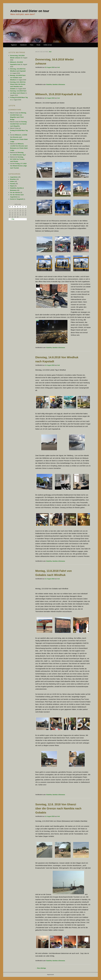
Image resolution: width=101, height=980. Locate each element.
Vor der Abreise (15, 192)
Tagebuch (14, 45)
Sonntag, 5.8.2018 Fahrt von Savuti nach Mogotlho (19, 124)
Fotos (32, 45)
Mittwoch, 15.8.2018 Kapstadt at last (59, 94)
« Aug (12, 219)
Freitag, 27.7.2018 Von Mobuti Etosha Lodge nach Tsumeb (18, 166)
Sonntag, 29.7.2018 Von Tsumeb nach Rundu (17, 159)
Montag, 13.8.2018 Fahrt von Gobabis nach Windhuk (18, 78)
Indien (12, 181)
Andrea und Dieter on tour (30, 11)
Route (38, 45)
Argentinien (14, 177)
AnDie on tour (48, 45)
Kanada (13, 184)
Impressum (50, 975)
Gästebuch (23, 45)
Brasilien (13, 179)
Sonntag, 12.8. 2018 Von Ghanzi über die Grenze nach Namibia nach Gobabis (58, 808)
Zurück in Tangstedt (17, 199)
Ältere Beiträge (41, 968)
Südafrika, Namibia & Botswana (56, 85)
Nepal (12, 186)
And (50, 52)
